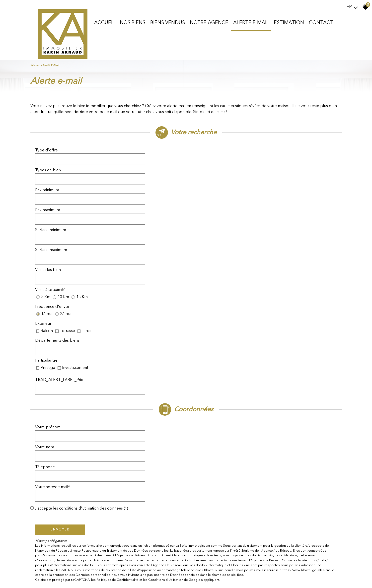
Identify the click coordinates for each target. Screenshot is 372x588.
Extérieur (200, 210)
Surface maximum (208, 183)
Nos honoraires (78, 579)
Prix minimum (49, 169)
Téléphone (46, 291)
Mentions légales (55, 579)
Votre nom (202, 277)
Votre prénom (49, 277)
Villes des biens (50, 197)
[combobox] (144, 155)
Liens (93, 579)
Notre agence (209, 22)
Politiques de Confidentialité (119, 375)
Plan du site (36, 579)
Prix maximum (205, 169)
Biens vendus (167, 22)
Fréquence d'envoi (53, 210)
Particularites (204, 222)
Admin (102, 579)
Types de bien (205, 155)
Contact (321, 22)
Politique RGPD (118, 579)
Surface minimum (52, 183)
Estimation (289, 22)
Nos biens (132, 22)
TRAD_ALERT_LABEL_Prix (216, 236)
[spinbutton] (144, 169)
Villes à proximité (208, 197)
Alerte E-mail (251, 22)
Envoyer (62, 325)
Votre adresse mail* (210, 291)
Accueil (104, 22)
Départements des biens (59, 222)
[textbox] (144, 155)
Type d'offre (48, 155)
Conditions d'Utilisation (167, 375)
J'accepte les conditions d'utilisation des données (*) (88, 304)
